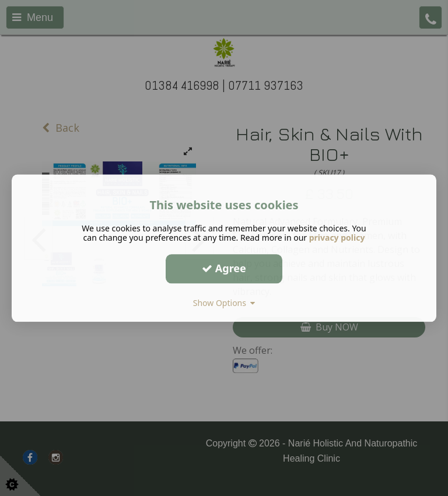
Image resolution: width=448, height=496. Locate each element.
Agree (224, 268)
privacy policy (337, 238)
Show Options (224, 303)
